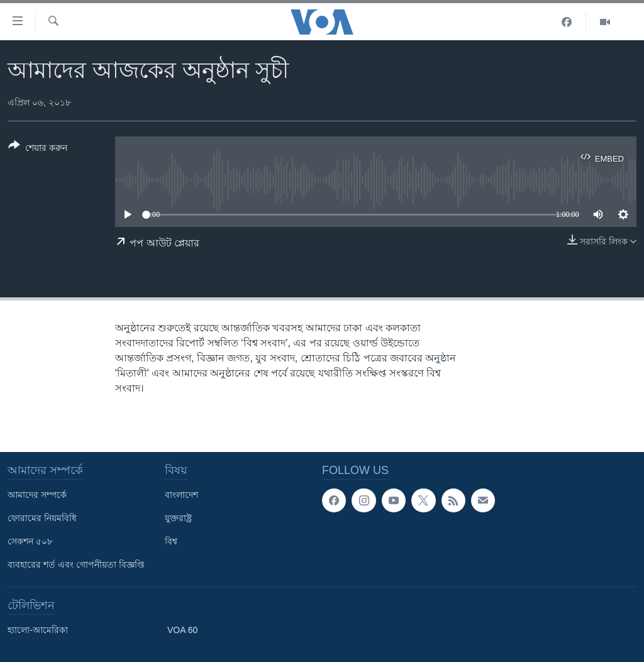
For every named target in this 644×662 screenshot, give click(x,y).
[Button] (38, 149)
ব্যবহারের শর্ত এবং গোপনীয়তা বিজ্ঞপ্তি (76, 565)
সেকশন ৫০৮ (30, 541)
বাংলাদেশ (181, 495)
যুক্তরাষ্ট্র (178, 518)
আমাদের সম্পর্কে (37, 495)
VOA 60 (182, 630)
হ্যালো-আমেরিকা (38, 630)
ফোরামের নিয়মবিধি (42, 518)
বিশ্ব (171, 541)
